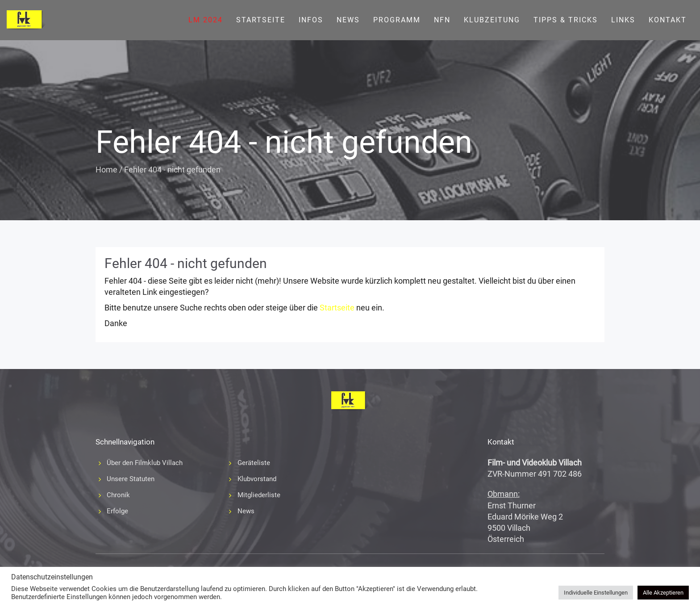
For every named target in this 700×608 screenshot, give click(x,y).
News (348, 20)
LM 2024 (206, 20)
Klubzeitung (492, 20)
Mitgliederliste (259, 495)
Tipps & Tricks (566, 20)
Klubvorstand (257, 479)
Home (106, 170)
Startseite (261, 20)
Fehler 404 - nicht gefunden (186, 263)
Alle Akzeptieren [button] (663, 593)
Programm (397, 20)
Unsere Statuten (131, 479)
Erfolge (117, 511)
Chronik (118, 495)
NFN (442, 20)
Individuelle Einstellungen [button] (596, 593)
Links (623, 20)
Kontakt (668, 20)
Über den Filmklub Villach (145, 463)
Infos (311, 20)
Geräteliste (254, 463)
